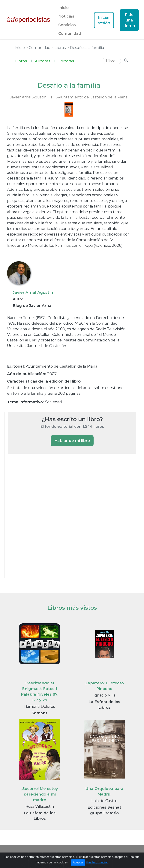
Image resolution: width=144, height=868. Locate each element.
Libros (24, 61)
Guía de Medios (61, 854)
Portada (23, 854)
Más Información (97, 865)
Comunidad (70, 33)
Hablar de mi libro (72, 441)
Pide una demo (129, 20)
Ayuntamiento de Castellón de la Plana (92, 97)
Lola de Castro (104, 801)
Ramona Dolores (40, 706)
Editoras (66, 61)
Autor (18, 299)
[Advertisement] (36, 521)
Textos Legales (115, 854)
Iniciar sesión (104, 20)
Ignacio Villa (104, 695)
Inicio (63, 8)
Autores (45, 61)
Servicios (67, 25)
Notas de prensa (88, 854)
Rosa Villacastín (40, 806)
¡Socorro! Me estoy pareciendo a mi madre (40, 794)
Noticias (66, 16)
